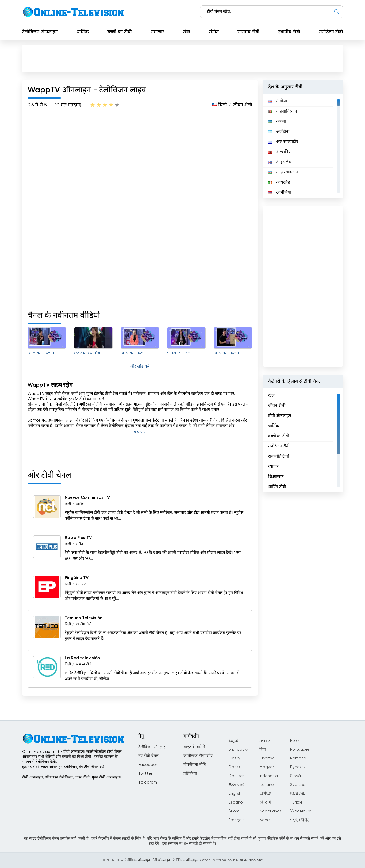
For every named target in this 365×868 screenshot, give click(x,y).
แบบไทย (298, 794)
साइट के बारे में (194, 747)
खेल (187, 32)
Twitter (145, 774)
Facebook (148, 765)
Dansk (234, 767)
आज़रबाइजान (283, 172)
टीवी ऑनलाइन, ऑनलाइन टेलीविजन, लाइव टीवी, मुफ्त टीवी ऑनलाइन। (72, 777)
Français (237, 820)
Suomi (234, 811)
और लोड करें (140, 367)
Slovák (296, 776)
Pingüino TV (77, 578)
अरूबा (277, 122)
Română (298, 758)
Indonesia (269, 776)
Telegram (148, 782)
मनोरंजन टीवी (331, 32)
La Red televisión (82, 658)
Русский (298, 767)
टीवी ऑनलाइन (280, 416)
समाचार (157, 32)
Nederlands (270, 811)
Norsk (265, 820)
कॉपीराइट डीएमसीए (198, 756)
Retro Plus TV (78, 538)
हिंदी (263, 749)
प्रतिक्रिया (190, 774)
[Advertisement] (183, 59)
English (235, 794)
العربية (234, 741)
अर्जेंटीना (279, 132)
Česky (235, 758)
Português (300, 749)
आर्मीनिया (280, 193)
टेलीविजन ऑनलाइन (40, 32)
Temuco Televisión (84, 618)
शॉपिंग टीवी (277, 487)
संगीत (214, 32)
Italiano (267, 785)
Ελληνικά (237, 785)
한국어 (265, 802)
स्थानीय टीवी (289, 32)
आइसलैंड (280, 162)
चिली (223, 105)
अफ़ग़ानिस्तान (283, 111)
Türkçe (296, 802)
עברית (265, 741)
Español (236, 802)
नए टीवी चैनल (148, 756)
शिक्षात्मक (276, 477)
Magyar (267, 767)
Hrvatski (267, 758)
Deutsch (237, 776)
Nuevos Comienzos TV (87, 498)
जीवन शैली (243, 105)
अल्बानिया (280, 152)
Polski (295, 741)
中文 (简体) (300, 820)
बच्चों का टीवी (120, 32)
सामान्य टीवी (248, 32)
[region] (303, 146)
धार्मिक (83, 32)
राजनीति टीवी (279, 457)
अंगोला (278, 101)
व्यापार (273, 467)
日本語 (265, 794)
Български (239, 749)
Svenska (298, 785)
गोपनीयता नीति (195, 765)
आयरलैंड (279, 183)
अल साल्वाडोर (283, 142)
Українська (301, 811)
